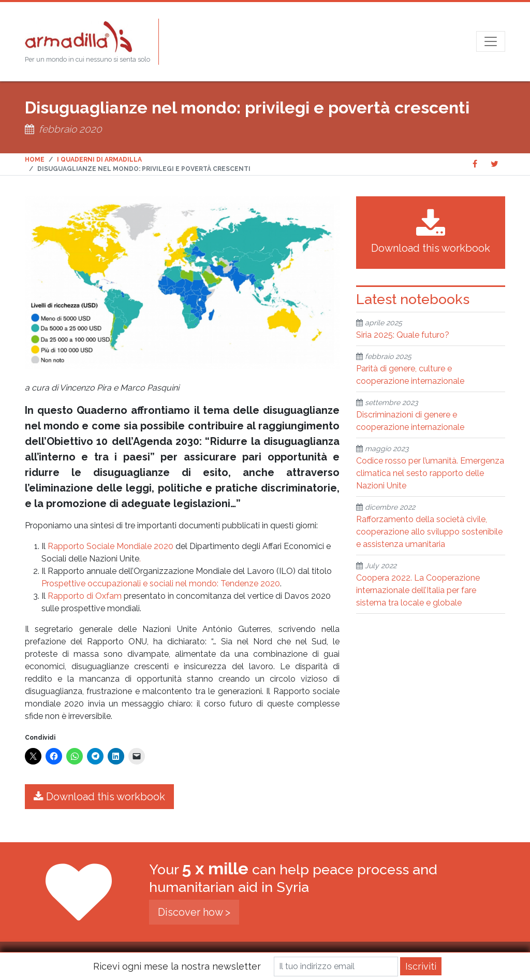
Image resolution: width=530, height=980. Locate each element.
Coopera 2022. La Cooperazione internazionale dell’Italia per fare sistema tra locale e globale (418, 590)
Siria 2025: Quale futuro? (403, 335)
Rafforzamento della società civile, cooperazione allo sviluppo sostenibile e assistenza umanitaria (429, 532)
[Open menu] (491, 41)
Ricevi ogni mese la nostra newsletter (177, 966)
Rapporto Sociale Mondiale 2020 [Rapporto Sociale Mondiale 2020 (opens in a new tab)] (111, 546)
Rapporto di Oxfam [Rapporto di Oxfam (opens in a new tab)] (85, 596)
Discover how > (194, 912)
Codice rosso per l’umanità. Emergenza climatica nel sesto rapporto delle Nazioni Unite (430, 473)
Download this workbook (99, 797)
